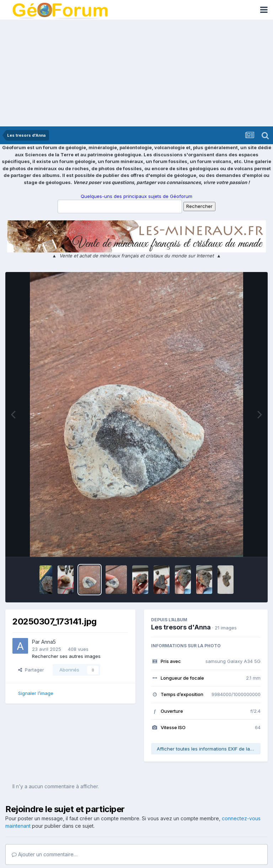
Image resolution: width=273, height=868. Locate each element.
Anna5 (49, 642)
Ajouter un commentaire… (45, 854)
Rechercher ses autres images (66, 656)
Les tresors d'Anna (181, 627)
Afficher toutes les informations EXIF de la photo (209, 749)
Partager (31, 670)
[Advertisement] (136, 73)
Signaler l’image (36, 693)
